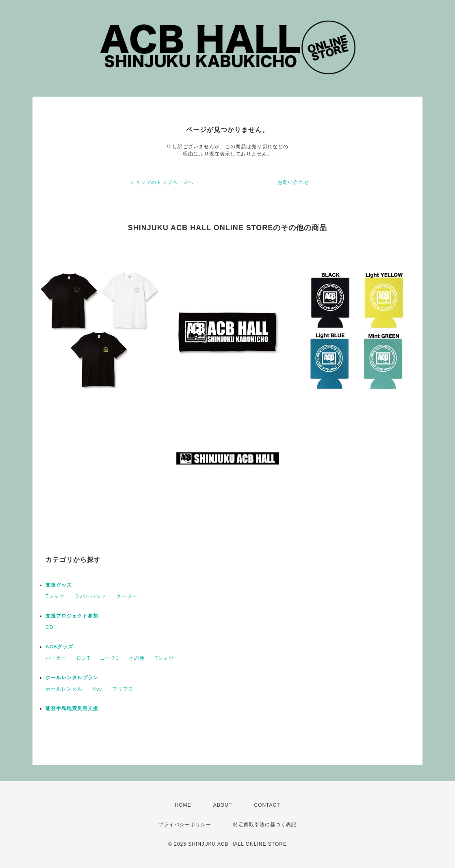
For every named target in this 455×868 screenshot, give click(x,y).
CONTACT (267, 805)
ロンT (83, 658)
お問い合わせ (293, 182)
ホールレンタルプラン (72, 678)
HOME (183, 805)
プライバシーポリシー (185, 825)
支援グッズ (59, 585)
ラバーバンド (91, 596)
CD (49, 627)
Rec (97, 689)
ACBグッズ (59, 647)
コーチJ (110, 658)
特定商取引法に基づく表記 (265, 825)
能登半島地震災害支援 (72, 708)
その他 (137, 658)
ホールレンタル (64, 689)
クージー (127, 596)
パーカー (56, 658)
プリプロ (123, 689)
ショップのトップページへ (162, 182)
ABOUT (223, 805)
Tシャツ (55, 596)
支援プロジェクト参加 (72, 616)
